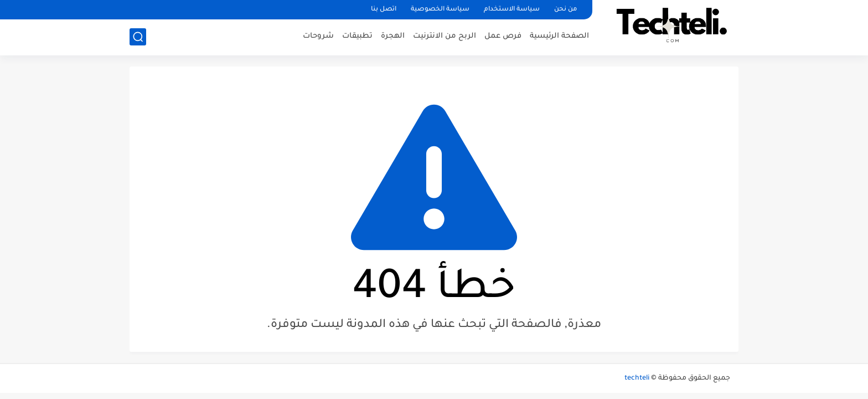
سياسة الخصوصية (440, 10)
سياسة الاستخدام (512, 10)
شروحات (318, 36)
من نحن (565, 10)
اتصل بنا (384, 10)
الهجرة (393, 36)
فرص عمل (503, 36)
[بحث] (138, 37)
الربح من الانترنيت (445, 36)
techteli (637, 378)
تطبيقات (357, 36)
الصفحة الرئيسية (559, 36)
